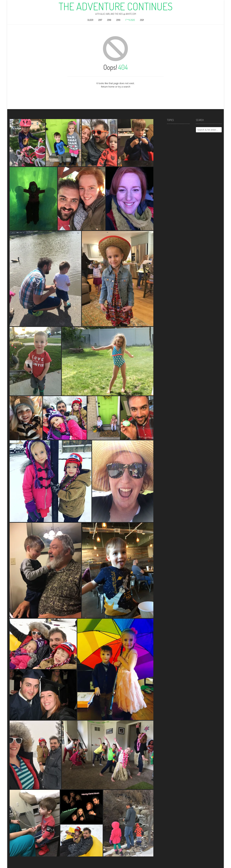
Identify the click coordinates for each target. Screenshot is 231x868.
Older (90, 20)
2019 (118, 20)
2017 (100, 20)
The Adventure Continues (116, 6)
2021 (142, 20)
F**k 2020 (130, 20)
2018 (109, 20)
